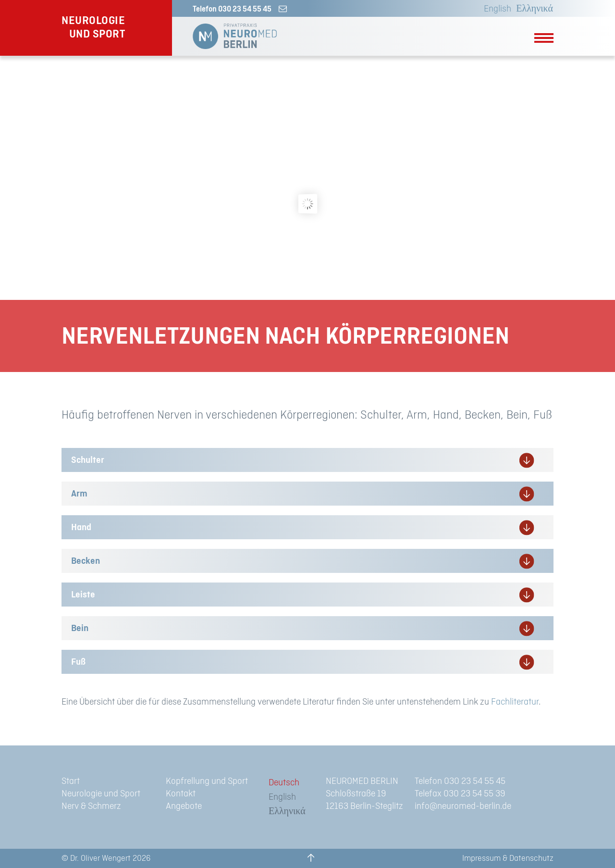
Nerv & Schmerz (91, 806)
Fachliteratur (515, 702)
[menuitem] (495, 9)
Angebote (184, 806)
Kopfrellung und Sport (207, 781)
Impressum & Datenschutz (508, 858)
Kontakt (181, 794)
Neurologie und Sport (101, 794)
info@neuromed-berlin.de (463, 806)
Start (71, 781)
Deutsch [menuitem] (284, 783)
